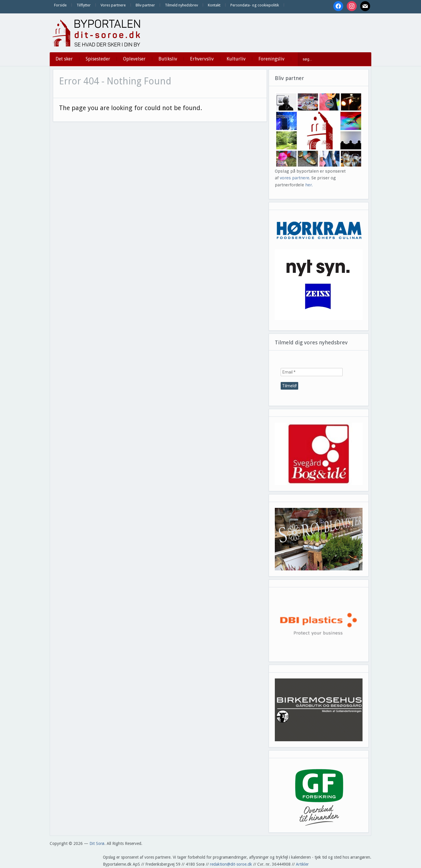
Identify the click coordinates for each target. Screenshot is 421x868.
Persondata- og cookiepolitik (255, 5)
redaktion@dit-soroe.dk (231, 864)
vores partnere (295, 178)
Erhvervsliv (202, 59)
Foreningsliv (271, 59)
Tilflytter (84, 5)
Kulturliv (236, 59)
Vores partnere (113, 5)
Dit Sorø (97, 843)
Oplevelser (134, 59)
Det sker (64, 59)
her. (309, 185)
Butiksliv (168, 59)
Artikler (302, 864)
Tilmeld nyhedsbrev (181, 5)
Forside (60, 5)
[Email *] (312, 372)
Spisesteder (98, 59)
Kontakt (214, 5)
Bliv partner (145, 5)
